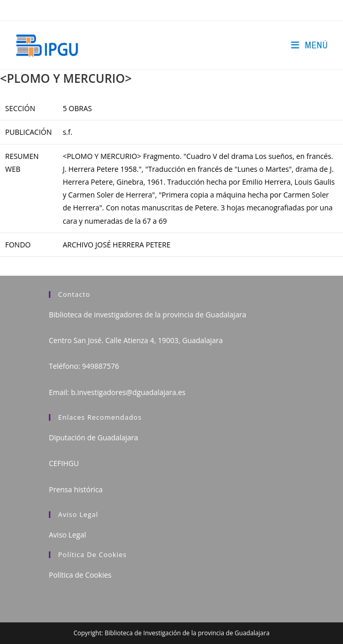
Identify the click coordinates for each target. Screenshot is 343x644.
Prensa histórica (76, 489)
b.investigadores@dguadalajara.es (128, 392)
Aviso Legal (67, 535)
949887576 (100, 366)
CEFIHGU (64, 463)
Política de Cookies (80, 575)
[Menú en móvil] (309, 45)
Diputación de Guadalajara (94, 437)
